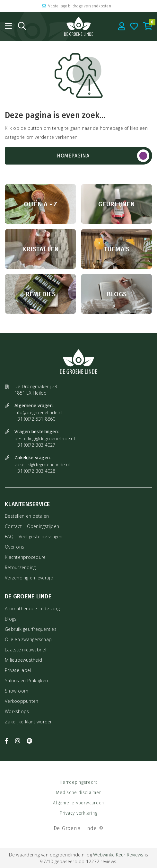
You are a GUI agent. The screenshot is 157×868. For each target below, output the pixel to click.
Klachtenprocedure (25, 557)
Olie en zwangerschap (28, 639)
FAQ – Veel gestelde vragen (34, 537)
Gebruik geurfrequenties (31, 629)
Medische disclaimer (78, 793)
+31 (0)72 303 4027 (35, 445)
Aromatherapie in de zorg (32, 608)
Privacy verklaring (79, 813)
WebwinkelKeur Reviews (118, 855)
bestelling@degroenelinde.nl (45, 438)
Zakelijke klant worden (29, 722)
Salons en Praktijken (26, 680)
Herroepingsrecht (78, 782)
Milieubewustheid (23, 660)
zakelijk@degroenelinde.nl (42, 465)
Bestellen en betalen (27, 516)
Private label (18, 670)
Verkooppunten (22, 701)
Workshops (17, 711)
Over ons (14, 547)
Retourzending (20, 567)
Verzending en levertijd (29, 578)
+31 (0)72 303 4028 (35, 471)
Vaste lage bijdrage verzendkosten (77, 6)
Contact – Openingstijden (32, 526)
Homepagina (73, 156)
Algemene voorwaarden (78, 803)
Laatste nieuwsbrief (26, 650)
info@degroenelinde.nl (38, 412)
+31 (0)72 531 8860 (35, 419)
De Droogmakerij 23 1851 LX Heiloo (36, 390)
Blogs (11, 619)
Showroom (17, 691)
